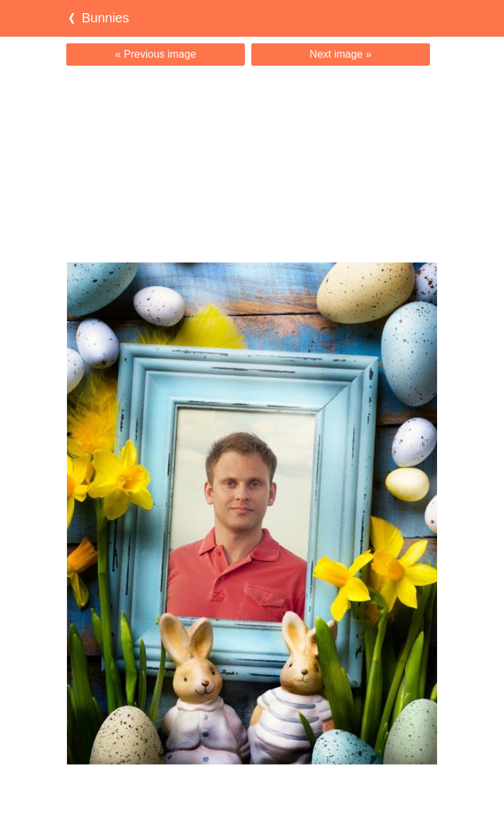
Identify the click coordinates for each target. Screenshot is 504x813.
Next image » (341, 54)
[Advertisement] (252, 164)
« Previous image (156, 54)
